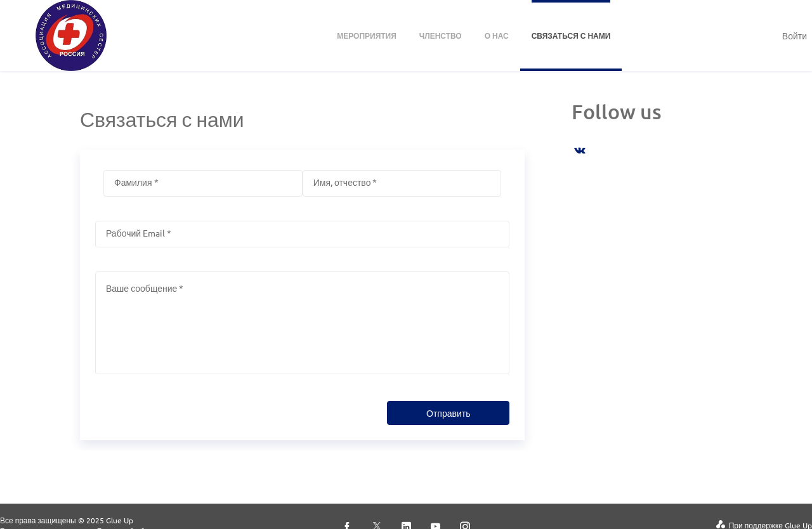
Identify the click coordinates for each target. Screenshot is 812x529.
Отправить (448, 413)
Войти (795, 36)
